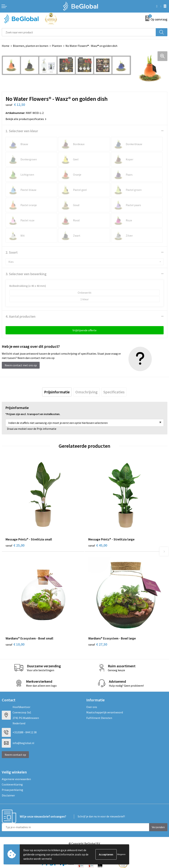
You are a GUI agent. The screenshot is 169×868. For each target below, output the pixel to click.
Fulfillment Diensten (99, 718)
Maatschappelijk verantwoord (105, 712)
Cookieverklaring (12, 784)
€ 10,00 (15, 644)
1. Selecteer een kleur (22, 131)
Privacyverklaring (12, 790)
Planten (57, 46)
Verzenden (158, 827)
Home (6, 46)
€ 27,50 (98, 644)
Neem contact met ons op (21, 365)
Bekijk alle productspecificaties (26, 119)
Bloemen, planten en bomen (31, 46)
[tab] (57, 392)
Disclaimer (8, 795)
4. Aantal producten (21, 316)
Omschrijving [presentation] (86, 392)
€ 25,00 (15, 545)
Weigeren (121, 854)
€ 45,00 (98, 545)
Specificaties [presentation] (114, 392)
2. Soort (12, 252)
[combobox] (79, 32)
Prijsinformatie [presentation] (57, 392)
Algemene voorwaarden (16, 779)
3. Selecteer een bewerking (26, 274)
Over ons (92, 707)
